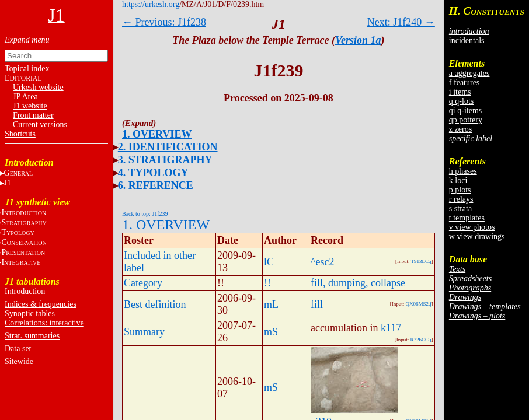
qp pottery (466, 120)
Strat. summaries (32, 336)
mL (271, 304)
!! (267, 283)
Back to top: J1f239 (145, 214)
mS (271, 332)
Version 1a (358, 40)
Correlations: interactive (44, 323)
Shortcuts (20, 134)
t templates (467, 218)
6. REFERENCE (156, 185)
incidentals (467, 41)
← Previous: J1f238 (164, 22)
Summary (144, 332)
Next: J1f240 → (401, 22)
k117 (391, 328)
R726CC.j (421, 339)
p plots (460, 190)
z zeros (460, 129)
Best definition (155, 304)
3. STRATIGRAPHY (165, 160)
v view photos (472, 227)
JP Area (25, 97)
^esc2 (322, 262)
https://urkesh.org (151, 4)
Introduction (25, 291)
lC (269, 262)
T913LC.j (421, 261)
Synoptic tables (30, 314)
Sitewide (19, 361)
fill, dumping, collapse (358, 283)
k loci (458, 181)
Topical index (27, 69)
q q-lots (461, 101)
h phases (463, 171)
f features (464, 83)
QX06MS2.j (419, 304)
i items (460, 92)
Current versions (40, 125)
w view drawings (477, 237)
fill (317, 304)
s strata (460, 209)
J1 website (30, 106)
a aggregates (469, 73)
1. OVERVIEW (157, 134)
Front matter (33, 115)
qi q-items (465, 111)
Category (143, 283)
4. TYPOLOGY (153, 173)
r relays (461, 199)
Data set (18, 349)
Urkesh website (38, 87)
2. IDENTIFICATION (168, 147)
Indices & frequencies (41, 304)
